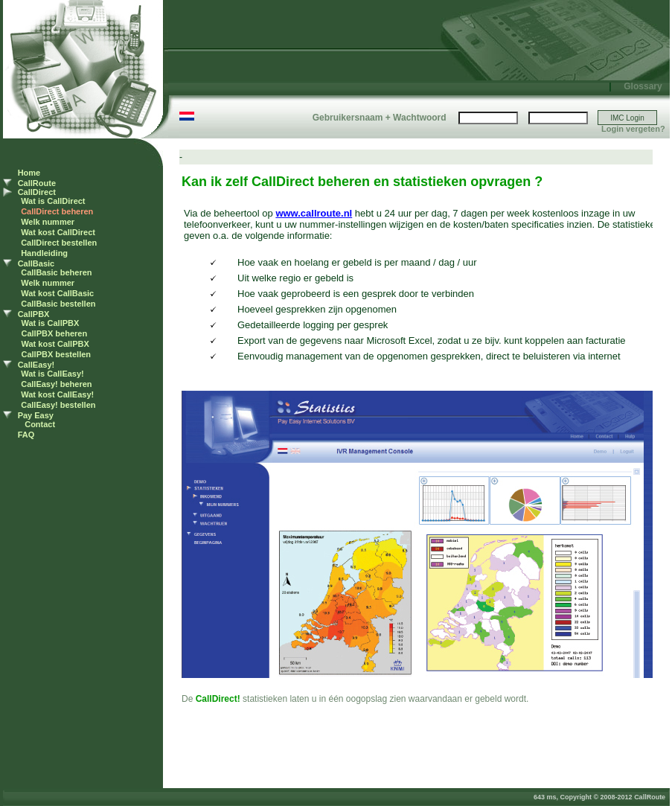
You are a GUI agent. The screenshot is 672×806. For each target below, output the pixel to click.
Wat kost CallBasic (57, 293)
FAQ (26, 435)
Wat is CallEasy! (52, 374)
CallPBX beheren (55, 333)
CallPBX (34, 314)
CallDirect (37, 192)
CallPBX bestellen (57, 354)
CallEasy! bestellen (58, 405)
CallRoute (37, 183)
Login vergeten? (633, 129)
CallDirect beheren (57, 211)
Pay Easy (36, 415)
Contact (40, 424)
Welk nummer (48, 222)
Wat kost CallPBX (55, 344)
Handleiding (44, 253)
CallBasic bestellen (58, 304)
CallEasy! (36, 365)
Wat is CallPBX (51, 323)
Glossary (643, 86)
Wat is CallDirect (53, 201)
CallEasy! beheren (56, 384)
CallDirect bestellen (59, 243)
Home (29, 173)
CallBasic (36, 263)
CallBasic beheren (56, 272)
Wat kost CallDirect (58, 232)
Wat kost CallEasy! (57, 394)
